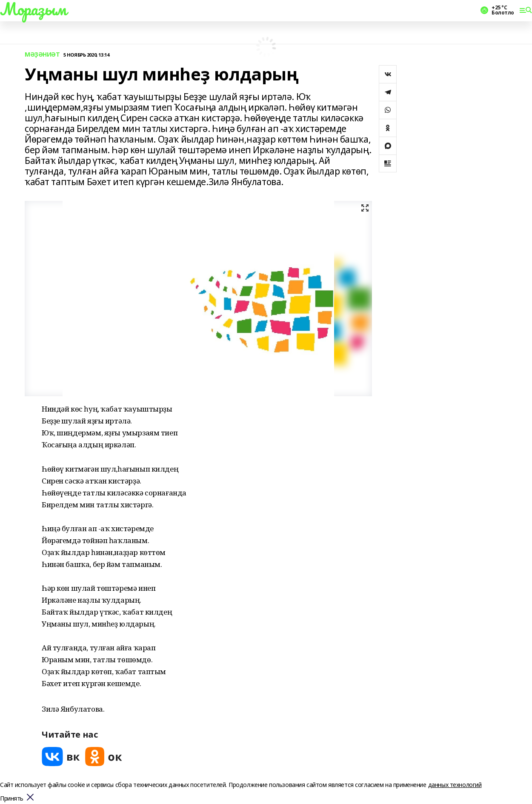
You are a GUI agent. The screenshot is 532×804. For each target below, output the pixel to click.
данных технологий (455, 785)
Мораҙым (33, 9)
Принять (12, 799)
